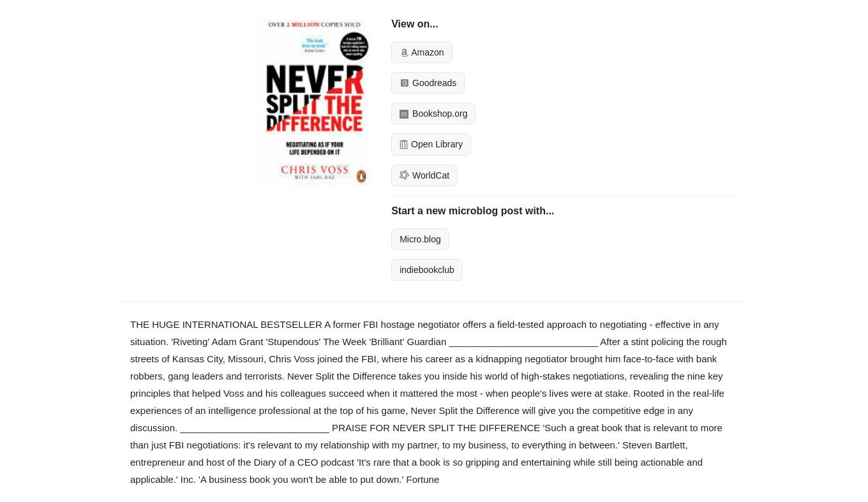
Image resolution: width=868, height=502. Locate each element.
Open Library (431, 144)
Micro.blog (420, 239)
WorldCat (424, 175)
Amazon (422, 52)
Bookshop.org (433, 114)
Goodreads (428, 83)
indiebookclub (427, 270)
